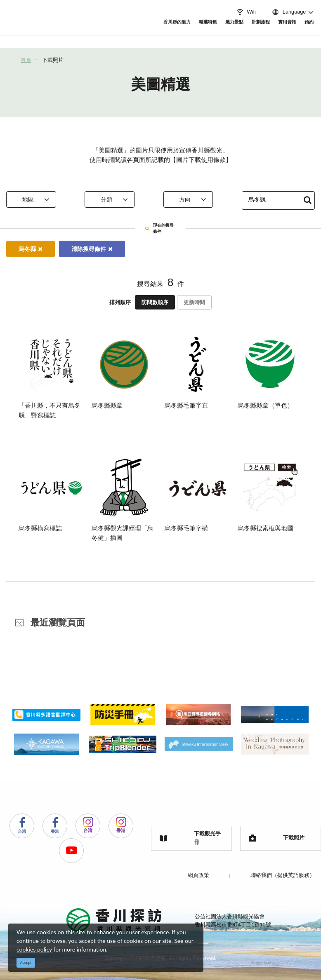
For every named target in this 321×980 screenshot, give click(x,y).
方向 (195, 199)
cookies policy (34, 949)
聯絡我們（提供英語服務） (283, 874)
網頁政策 (198, 874)
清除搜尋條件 (92, 248)
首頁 (26, 60)
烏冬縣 (31, 248)
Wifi (245, 12)
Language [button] (288, 12)
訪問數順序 (155, 301)
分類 (116, 199)
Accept (26, 963)
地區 (38, 199)
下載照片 (53, 60)
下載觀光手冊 (190, 837)
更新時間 (194, 301)
